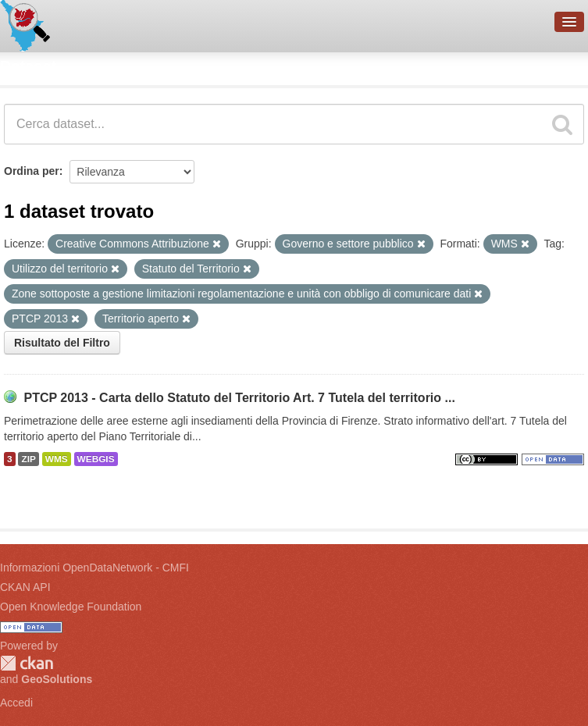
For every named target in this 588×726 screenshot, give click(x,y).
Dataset (28, 66)
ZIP (28, 459)
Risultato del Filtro (62, 343)
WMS (57, 459)
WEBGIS (96, 459)
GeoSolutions (57, 679)
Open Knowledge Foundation (71, 607)
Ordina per (32, 171)
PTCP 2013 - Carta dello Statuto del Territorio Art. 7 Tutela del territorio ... (239, 398)
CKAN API (25, 587)
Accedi (16, 703)
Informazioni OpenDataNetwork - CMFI (94, 568)
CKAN (27, 663)
